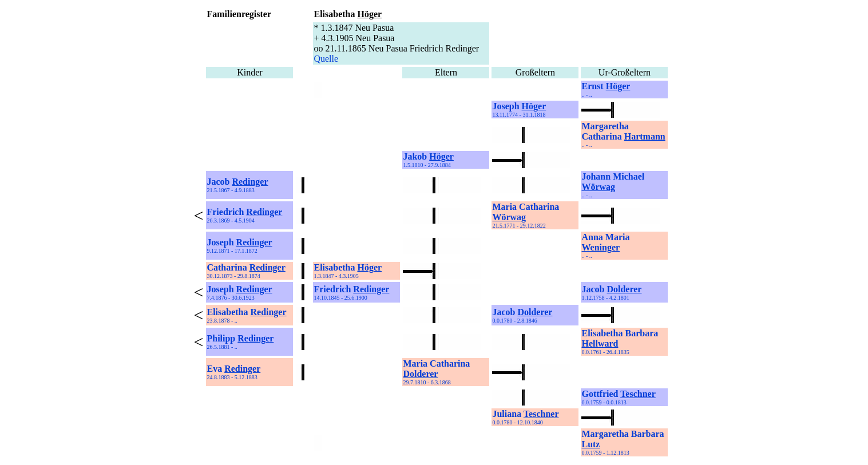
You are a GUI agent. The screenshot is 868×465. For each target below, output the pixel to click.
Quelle (326, 59)
